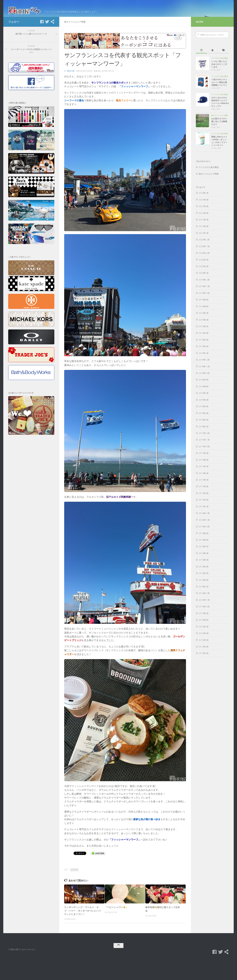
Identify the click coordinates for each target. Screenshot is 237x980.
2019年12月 (204, 300)
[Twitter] (47, 42)
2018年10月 (204, 394)
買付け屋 (71, 91)
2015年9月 (204, 634)
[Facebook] (42, 42)
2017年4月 (204, 507)
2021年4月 (204, 233)
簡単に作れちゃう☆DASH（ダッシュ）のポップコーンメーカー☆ (219, 161)
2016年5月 (204, 580)
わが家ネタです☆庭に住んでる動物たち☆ (219, 142)
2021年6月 (204, 220)
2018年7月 (204, 414)
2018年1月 (204, 447)
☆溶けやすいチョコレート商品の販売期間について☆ (219, 103)
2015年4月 (204, 667)
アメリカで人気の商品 (220, 79)
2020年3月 (204, 280)
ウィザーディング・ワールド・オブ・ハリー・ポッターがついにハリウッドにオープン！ (83, 931)
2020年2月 (204, 287)
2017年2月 (204, 520)
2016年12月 (204, 534)
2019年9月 (204, 320)
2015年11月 (204, 620)
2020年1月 (204, 293)
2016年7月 (204, 567)
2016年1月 (204, 607)
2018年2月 (204, 440)
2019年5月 (204, 347)
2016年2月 (204, 600)
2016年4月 (204, 587)
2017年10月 (204, 467)
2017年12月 (204, 453)
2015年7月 (204, 647)
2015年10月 (204, 627)
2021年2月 (204, 247)
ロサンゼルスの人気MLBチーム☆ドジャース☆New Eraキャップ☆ (220, 122)
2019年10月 (204, 313)
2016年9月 (204, 554)
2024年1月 (204, 213)
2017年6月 (204, 494)
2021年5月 (204, 227)
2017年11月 (204, 460)
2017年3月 (204, 514)
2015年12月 (204, 614)
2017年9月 (204, 474)
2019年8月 (204, 327)
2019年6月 (204, 340)
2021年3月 (204, 240)
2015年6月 (204, 654)
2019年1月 (204, 373)
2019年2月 (204, 367)
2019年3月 (204, 360)
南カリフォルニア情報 (75, 42)
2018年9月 (204, 400)
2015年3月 (204, 674)
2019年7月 (204, 334)
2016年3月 (204, 594)
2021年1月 (204, 253)
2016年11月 (204, 540)
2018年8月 (204, 407)
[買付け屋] (52, 42)
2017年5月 (204, 500)
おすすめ (74, 890)
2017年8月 (204, 480)
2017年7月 (204, 487)
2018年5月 (204, 427)
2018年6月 (204, 420)
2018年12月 (204, 380)
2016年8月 (204, 560)
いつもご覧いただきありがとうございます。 (219, 85)
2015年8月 (204, 640)
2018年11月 (204, 387)
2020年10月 (204, 273)
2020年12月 (204, 260)
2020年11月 (204, 267)
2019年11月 (204, 307)
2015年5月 (204, 660)
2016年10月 (204, 547)
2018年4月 (204, 433)
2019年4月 (204, 353)
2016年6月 (204, 574)
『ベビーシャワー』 (116, 928)
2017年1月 (204, 527)
